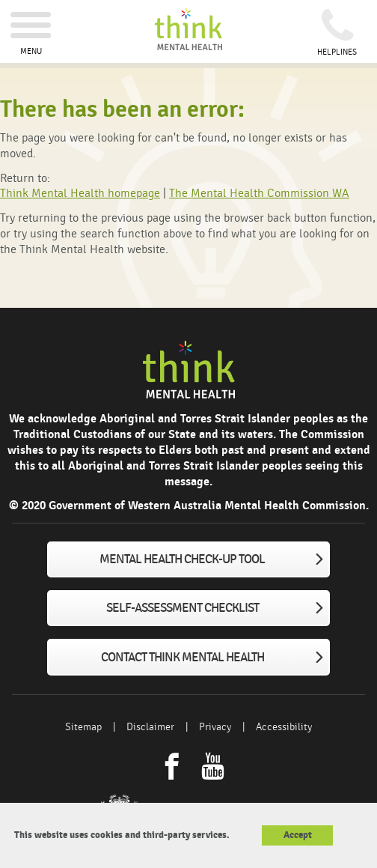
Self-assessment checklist (183, 608)
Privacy (215, 727)
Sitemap (83, 727)
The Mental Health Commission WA (259, 193)
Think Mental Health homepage (80, 193)
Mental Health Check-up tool (182, 559)
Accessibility (284, 727)
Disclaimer (150, 727)
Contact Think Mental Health (183, 658)
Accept (298, 835)
